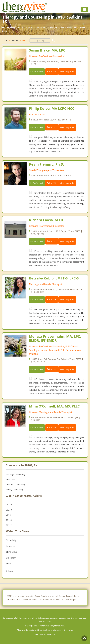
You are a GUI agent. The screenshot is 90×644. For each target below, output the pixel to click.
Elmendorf (11, 558)
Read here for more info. (45, 634)
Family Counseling (14, 490)
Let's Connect (37, 72)
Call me (52, 71)
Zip (5, 40)
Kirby (8, 564)
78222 (9, 525)
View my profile (67, 72)
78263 (9, 510)
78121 (9, 515)
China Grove (12, 552)
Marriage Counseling (16, 474)
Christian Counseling (15, 484)
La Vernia (10, 546)
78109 (9, 520)
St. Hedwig (11, 540)
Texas (15, 40)
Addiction (10, 479)
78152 (9, 505)
